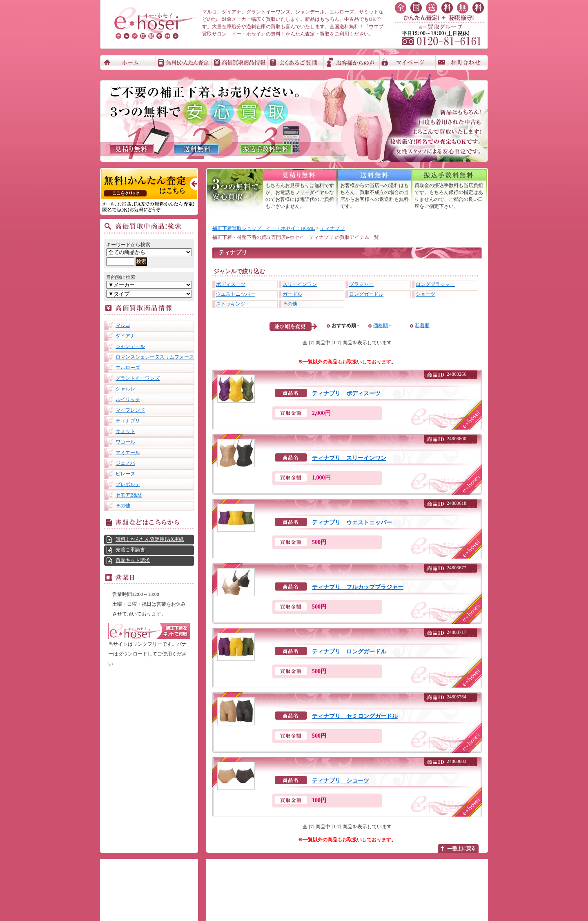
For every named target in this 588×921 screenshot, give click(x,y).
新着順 (422, 326)
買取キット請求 (133, 560)
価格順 (381, 326)
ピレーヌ (125, 474)
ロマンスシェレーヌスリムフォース (155, 357)
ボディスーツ (231, 284)
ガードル (292, 294)
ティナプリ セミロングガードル (355, 716)
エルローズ (128, 368)
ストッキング (231, 304)
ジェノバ (125, 463)
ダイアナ (125, 336)
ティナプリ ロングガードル (349, 652)
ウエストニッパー (236, 294)
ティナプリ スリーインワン (349, 458)
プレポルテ (128, 484)
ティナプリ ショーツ (341, 781)
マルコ (123, 325)
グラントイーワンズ (138, 378)
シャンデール (130, 346)
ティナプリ (128, 421)
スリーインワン (300, 284)
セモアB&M (129, 495)
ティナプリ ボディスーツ (346, 394)
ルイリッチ (128, 399)
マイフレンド (130, 410)
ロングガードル (366, 294)
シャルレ (125, 389)
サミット (125, 431)
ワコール (125, 442)
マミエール (128, 453)
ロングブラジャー (435, 284)
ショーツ (425, 294)
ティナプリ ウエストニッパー (352, 523)
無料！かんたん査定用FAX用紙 (150, 539)
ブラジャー (361, 284)
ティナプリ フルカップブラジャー (358, 587)
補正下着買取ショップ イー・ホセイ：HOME (264, 228)
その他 (123, 506)
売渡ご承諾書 (130, 550)
